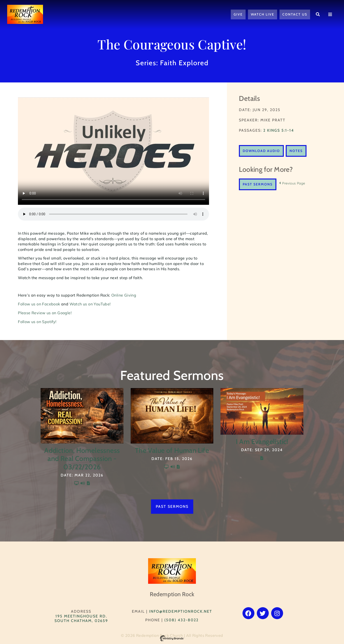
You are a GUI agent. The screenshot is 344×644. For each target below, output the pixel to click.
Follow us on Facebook (39, 304)
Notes (296, 151)
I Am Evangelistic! (262, 441)
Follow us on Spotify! (37, 322)
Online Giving (124, 295)
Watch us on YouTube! (90, 304)
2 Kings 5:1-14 (279, 130)
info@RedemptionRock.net (181, 611)
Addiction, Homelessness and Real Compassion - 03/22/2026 (82, 459)
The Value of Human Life (172, 450)
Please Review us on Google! (45, 313)
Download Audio (261, 151)
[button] (318, 14)
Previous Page (292, 183)
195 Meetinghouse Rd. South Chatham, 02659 (81, 618)
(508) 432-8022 (181, 620)
